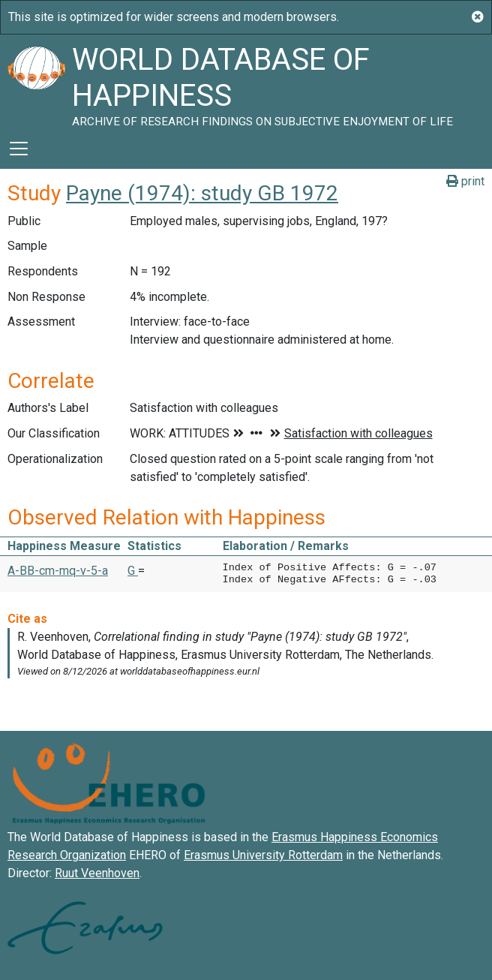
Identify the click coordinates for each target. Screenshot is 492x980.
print (465, 181)
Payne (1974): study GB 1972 (202, 193)
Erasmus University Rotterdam (263, 855)
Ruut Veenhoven (97, 873)
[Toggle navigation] (19, 149)
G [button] (133, 571)
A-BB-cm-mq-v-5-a (58, 571)
